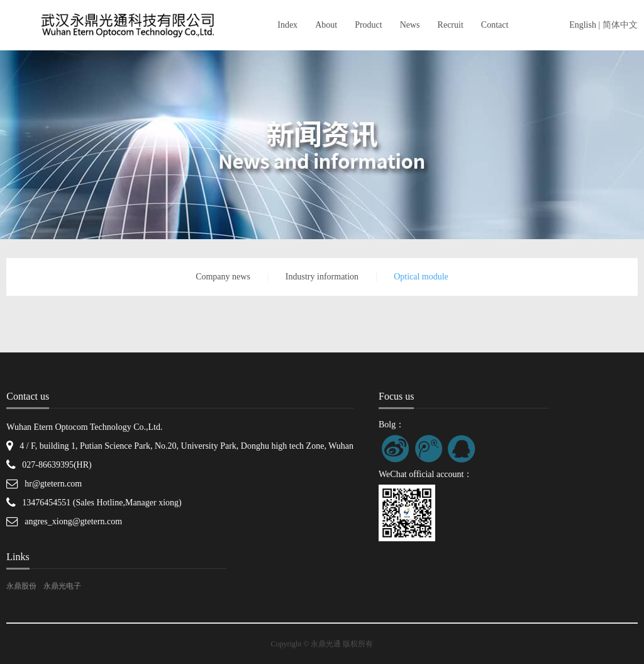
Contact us (28, 396)
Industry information (322, 277)
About (326, 25)
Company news (223, 277)
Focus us (396, 396)
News (410, 25)
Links (18, 557)
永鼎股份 (21, 586)
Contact (495, 25)
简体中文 (620, 25)
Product (369, 25)
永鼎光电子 (62, 586)
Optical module (421, 277)
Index (287, 25)
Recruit (451, 25)
